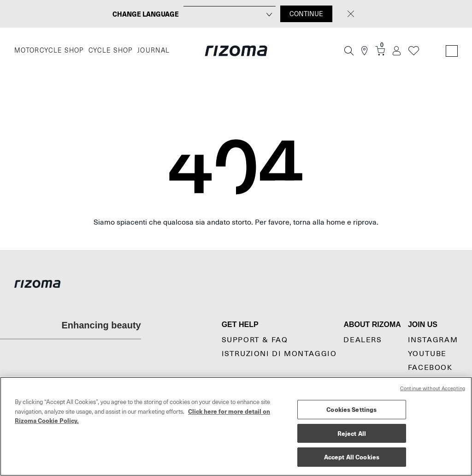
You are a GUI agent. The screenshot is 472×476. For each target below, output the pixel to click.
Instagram (433, 340)
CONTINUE (306, 14)
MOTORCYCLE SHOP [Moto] (49, 51)
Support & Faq (255, 340)
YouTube (427, 354)
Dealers (363, 340)
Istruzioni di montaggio (279, 354)
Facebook (430, 368)
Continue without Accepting (433, 389)
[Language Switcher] (452, 51)
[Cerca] (349, 51)
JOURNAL (154, 51)
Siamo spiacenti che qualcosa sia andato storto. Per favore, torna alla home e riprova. (236, 222)
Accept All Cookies (352, 457)
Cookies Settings (351, 409)
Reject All (352, 433)
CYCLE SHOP (111, 51)
